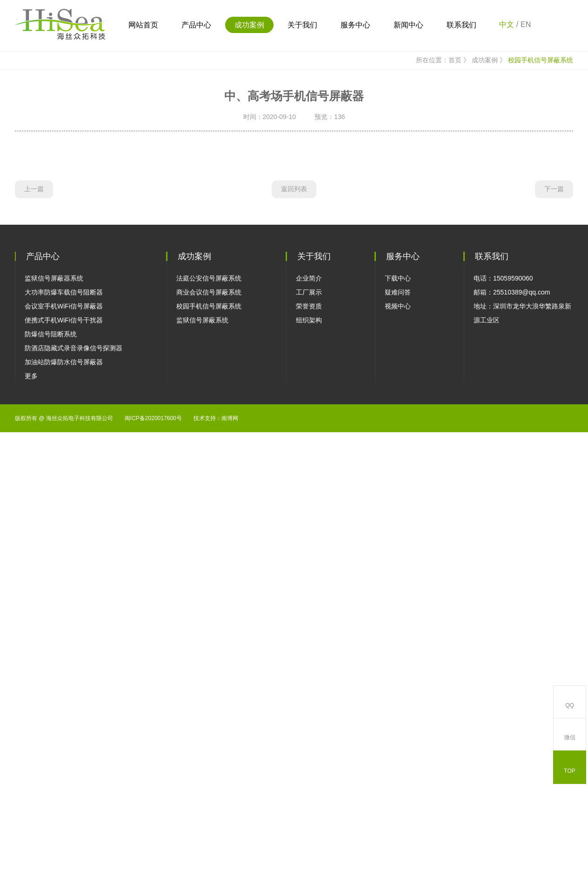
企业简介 (309, 712)
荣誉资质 (309, 740)
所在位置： (427, 214)
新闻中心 (408, 25)
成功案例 (249, 25)
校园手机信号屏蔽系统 (541, 213)
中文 (507, 24)
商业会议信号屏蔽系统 (209, 726)
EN (526, 24)
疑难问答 (398, 726)
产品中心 (196, 25)
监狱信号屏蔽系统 (202, 754)
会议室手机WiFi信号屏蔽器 (64, 740)
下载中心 (398, 712)
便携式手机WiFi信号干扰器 (64, 754)
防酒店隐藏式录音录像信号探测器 (73, 782)
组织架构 (309, 754)
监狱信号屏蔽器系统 (54, 712)
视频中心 (398, 740)
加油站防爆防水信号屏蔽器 (64, 796)
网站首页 (143, 25)
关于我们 (302, 25)
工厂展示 (309, 726)
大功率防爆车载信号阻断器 (64, 726)
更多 (31, 810)
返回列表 (294, 626)
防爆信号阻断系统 (51, 768)
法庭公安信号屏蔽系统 (209, 712)
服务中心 (355, 25)
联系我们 (461, 25)
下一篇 (554, 626)
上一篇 (34, 626)
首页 (460, 214)
